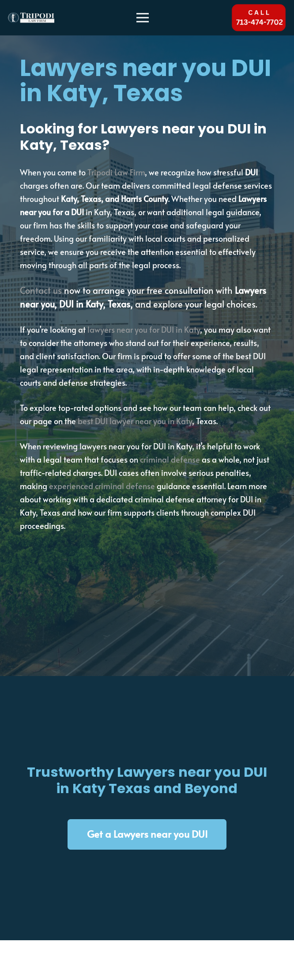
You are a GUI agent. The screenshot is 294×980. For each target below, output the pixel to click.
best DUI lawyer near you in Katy (135, 421)
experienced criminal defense (102, 486)
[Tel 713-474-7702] (259, 18)
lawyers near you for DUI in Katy (144, 329)
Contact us (41, 290)
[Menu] (143, 18)
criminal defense (170, 459)
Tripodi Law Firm (116, 172)
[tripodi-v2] (31, 18)
